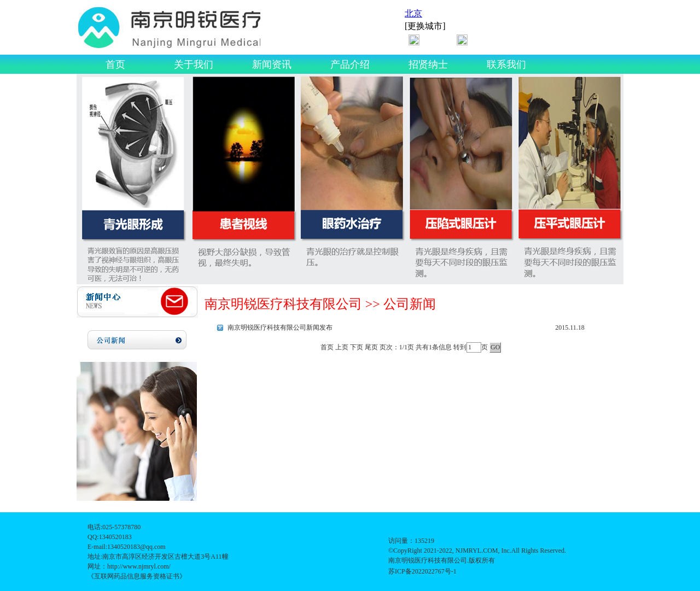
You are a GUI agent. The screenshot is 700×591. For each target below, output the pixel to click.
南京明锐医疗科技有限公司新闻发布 (280, 327)
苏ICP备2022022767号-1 (422, 571)
